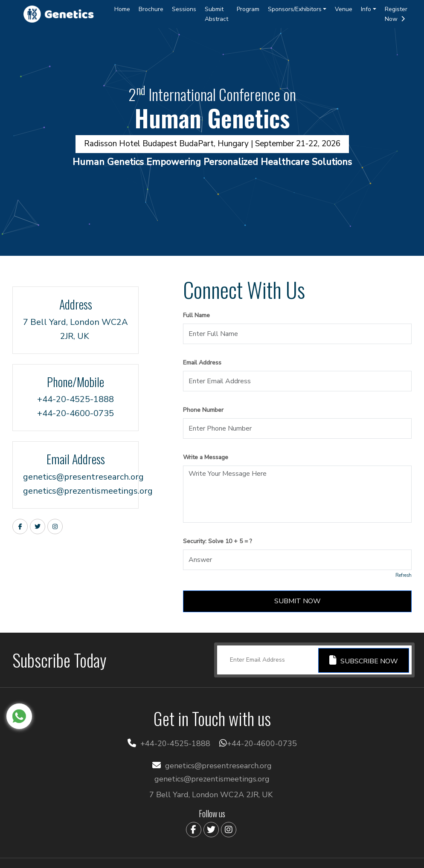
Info (366, 9)
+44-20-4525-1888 (175, 744)
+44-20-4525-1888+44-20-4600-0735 (76, 406)
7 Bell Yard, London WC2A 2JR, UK (76, 329)
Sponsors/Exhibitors (295, 9)
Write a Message (206, 457)
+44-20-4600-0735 (262, 744)
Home (122, 9)
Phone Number (203, 410)
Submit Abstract (216, 14)
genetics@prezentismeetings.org (76, 491)
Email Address (202, 363)
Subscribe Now (364, 661)
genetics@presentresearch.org (76, 477)
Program (248, 9)
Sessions (184, 9)
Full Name (196, 315)
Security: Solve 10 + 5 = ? (218, 541)
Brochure (151, 9)
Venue (344, 9)
